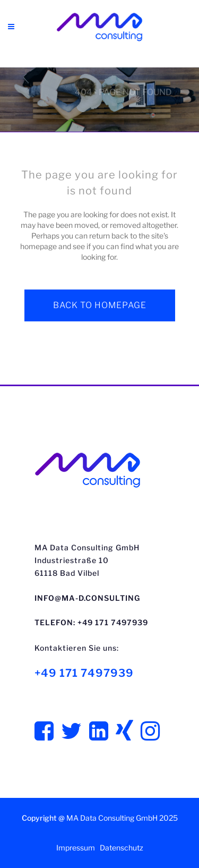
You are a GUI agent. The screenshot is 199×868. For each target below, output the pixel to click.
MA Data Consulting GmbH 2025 (122, 818)
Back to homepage (100, 305)
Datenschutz (122, 848)
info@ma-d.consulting (87, 598)
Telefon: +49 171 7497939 (91, 622)
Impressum (76, 848)
